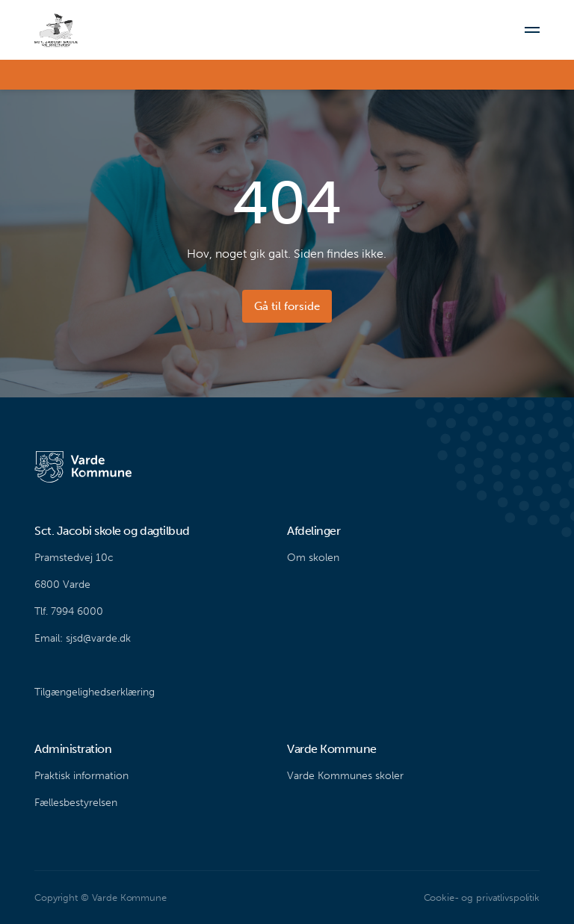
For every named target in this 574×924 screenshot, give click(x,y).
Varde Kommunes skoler (345, 776)
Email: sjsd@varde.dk (83, 638)
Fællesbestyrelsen (76, 803)
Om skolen (313, 558)
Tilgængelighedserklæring (95, 692)
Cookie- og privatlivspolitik (482, 897)
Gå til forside (287, 306)
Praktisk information (81, 776)
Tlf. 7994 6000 (69, 611)
